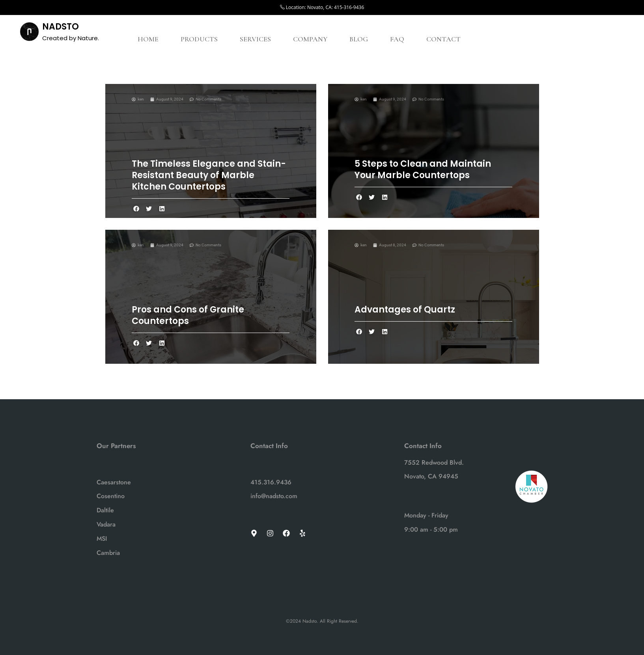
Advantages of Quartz (405, 310)
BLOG (359, 39)
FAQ (397, 39)
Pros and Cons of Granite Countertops (188, 315)
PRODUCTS (199, 39)
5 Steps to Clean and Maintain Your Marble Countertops (423, 169)
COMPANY (310, 39)
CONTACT (443, 39)
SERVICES (255, 39)
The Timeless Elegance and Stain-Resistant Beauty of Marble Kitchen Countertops (209, 175)
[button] (136, 209)
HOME (148, 39)
